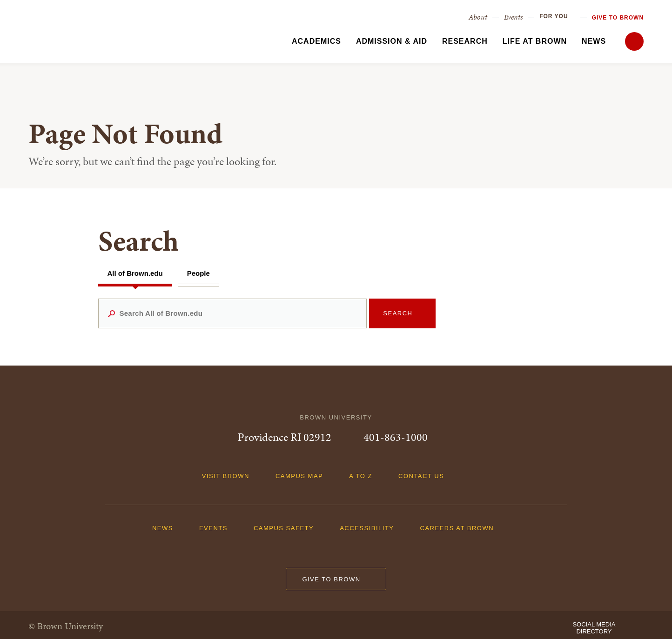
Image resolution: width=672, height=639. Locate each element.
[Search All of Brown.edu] (233, 313)
